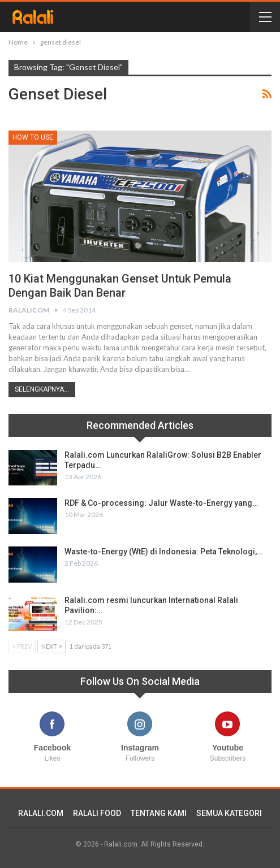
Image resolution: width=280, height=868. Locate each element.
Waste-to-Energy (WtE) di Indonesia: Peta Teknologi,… (163, 552)
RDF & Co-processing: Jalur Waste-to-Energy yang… (161, 503)
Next (51, 646)
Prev (22, 646)
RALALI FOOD (97, 813)
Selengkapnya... (42, 389)
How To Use (33, 137)
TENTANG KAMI (159, 813)
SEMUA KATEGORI (229, 813)
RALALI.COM (41, 813)
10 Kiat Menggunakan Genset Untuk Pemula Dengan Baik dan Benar (120, 286)
